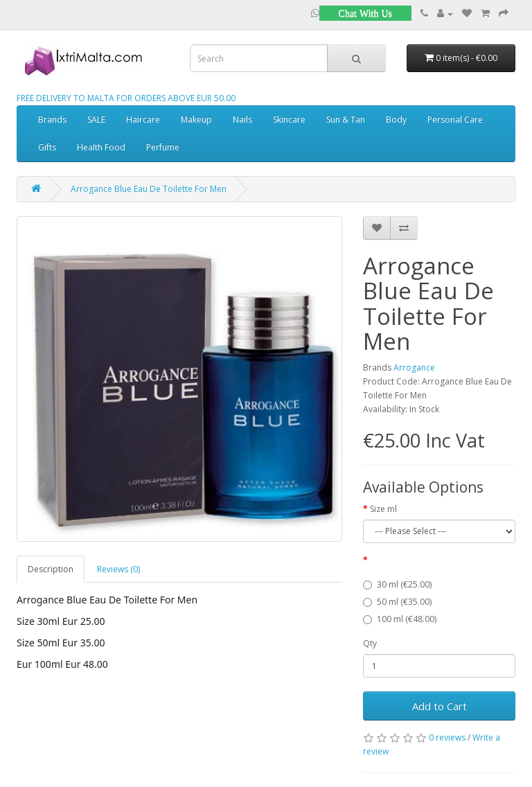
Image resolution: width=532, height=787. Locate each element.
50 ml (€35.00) (397, 602)
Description (51, 569)
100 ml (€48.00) (400, 619)
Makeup (196, 120)
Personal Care (455, 120)
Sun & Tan (346, 120)
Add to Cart (440, 706)
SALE (96, 120)
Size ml (383, 509)
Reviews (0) (118, 569)
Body (396, 120)
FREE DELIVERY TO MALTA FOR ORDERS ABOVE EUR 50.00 (126, 98)
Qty (370, 643)
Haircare (143, 120)
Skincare (289, 120)
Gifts (47, 147)
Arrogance (414, 368)
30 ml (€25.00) (397, 584)
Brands (52, 120)
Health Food (101, 147)
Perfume (163, 147)
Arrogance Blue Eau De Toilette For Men (149, 189)
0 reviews (447, 737)
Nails (242, 120)
